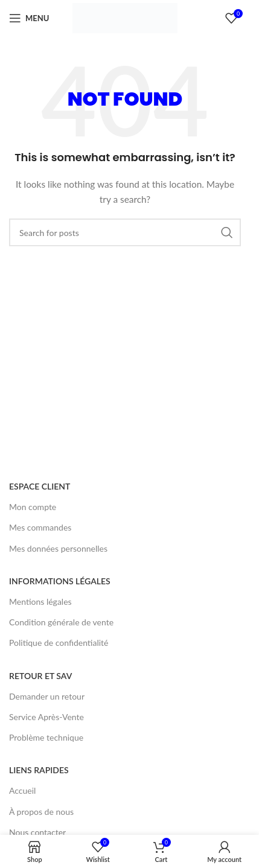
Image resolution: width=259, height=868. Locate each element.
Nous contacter (37, 832)
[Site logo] (125, 17)
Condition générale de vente (61, 622)
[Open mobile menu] (29, 18)
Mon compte (33, 507)
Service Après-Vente (46, 717)
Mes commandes (40, 527)
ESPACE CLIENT (40, 486)
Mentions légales (40, 602)
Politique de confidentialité (59, 643)
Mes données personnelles (58, 548)
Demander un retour (47, 696)
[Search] (125, 232)
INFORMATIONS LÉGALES (60, 581)
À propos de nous (41, 812)
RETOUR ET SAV (40, 676)
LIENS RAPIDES (39, 770)
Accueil (22, 790)
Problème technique (46, 737)
